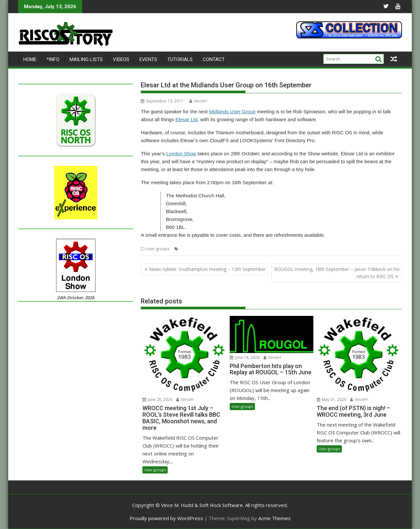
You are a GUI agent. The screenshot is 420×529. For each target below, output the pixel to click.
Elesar (186, 249)
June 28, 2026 (157, 399)
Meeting (201, 249)
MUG (236, 249)
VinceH (198, 101)
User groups (158, 249)
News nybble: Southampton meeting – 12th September (207, 269)
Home (30, 59)
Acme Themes (274, 518)
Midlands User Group (232, 111)
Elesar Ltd (186, 119)
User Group (284, 249)
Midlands (220, 249)
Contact (214, 59)
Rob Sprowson (256, 249)
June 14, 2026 (245, 357)
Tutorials (180, 59)
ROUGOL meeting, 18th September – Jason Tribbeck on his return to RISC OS (337, 273)
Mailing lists (86, 59)
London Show (181, 154)
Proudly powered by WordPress (166, 518)
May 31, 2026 (331, 399)
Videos (121, 59)
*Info (53, 59)
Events (148, 59)
